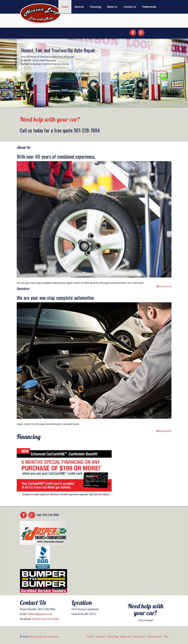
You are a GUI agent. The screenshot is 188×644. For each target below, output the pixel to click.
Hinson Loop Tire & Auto (46, 619)
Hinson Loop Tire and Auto (44, 636)
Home (65, 7)
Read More (160, 71)
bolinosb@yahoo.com (40, 614)
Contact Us (130, 7)
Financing (95, 7)
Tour (64, 20)
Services (79, 7)
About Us (112, 7)
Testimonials (149, 7)
